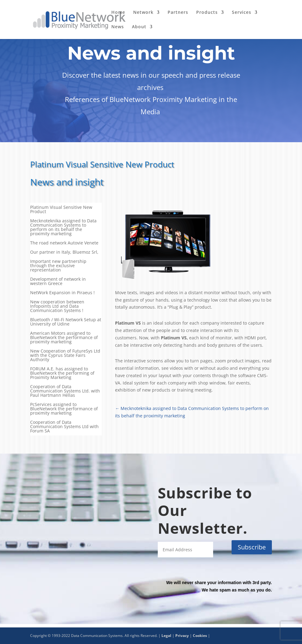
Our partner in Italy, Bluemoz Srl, (64, 252)
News (118, 27)
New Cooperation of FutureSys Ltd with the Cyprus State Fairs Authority (65, 356)
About (139, 27)
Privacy (182, 636)
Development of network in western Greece (58, 282)
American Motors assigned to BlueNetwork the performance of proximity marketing (64, 338)
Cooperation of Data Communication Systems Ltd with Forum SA (64, 427)
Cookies (200, 636)
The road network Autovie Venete (64, 243)
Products (207, 13)
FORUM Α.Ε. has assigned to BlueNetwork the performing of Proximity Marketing (62, 373)
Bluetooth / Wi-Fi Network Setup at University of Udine (66, 322)
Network (143, 13)
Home (118, 13)
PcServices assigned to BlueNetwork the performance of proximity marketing (64, 409)
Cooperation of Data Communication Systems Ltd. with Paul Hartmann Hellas (65, 391)
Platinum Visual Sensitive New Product (61, 210)
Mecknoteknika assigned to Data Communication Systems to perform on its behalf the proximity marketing (63, 228)
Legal (166, 636)
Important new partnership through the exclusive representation (58, 266)
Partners (178, 13)
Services (242, 13)
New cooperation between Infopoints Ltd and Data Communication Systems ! (57, 306)
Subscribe (252, 547)
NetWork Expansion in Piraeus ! (62, 293)
